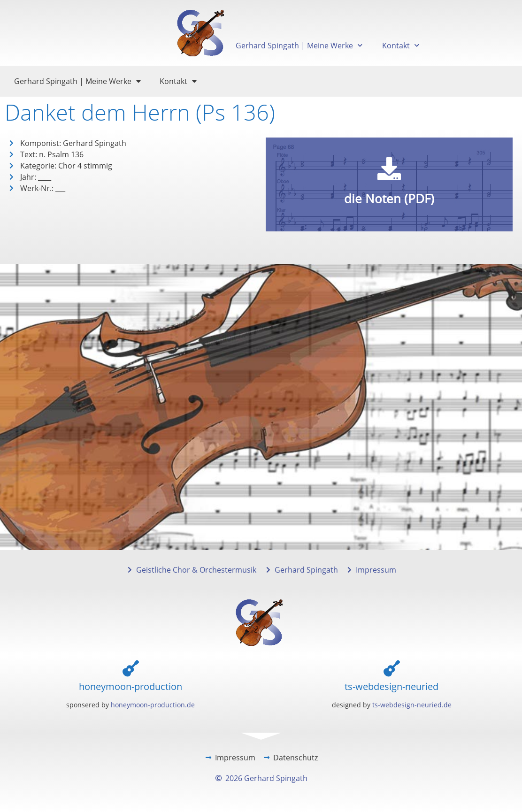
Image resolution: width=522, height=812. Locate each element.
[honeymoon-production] (131, 668)
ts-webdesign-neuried (391, 686)
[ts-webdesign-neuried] (392, 668)
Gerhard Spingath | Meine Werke (299, 45)
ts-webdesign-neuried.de (412, 705)
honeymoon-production (130, 686)
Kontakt (401, 45)
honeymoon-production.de (153, 705)
